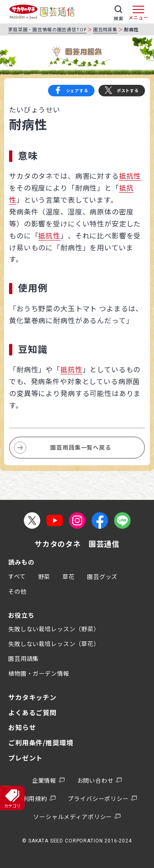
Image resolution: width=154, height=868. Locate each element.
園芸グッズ (102, 576)
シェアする (77, 90)
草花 (69, 576)
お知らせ (22, 727)
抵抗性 (130, 176)
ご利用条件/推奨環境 (41, 742)
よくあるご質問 (32, 712)
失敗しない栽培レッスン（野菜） (54, 629)
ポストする (128, 90)
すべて (17, 576)
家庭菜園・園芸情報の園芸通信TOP (47, 29)
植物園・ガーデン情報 (39, 673)
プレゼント (25, 758)
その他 (17, 591)
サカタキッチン (32, 697)
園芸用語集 (105, 29)
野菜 (44, 576)
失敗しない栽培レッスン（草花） (54, 644)
